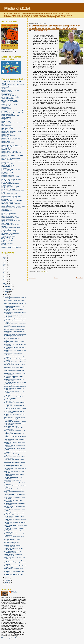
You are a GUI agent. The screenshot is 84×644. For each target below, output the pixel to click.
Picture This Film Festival (9, 213)
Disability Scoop (6, 150)
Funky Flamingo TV (7, 164)
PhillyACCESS (6, 212)
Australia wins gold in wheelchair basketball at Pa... (13, 481)
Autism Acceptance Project (9, 104)
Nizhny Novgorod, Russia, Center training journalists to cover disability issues (13, 207)
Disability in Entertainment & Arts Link (12, 155)
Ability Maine (5, 87)
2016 (5, 271)
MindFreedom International (9, 188)
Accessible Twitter (7, 92)
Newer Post (33, 278)
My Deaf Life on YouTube (9, 195)
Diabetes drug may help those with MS (14, 385)
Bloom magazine (6, 109)
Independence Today (7, 172)
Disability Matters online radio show (11, 140)
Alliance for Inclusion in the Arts (10, 97)
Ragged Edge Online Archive (10, 216)
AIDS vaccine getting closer (11, 426)
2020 (5, 264)
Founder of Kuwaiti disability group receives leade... (13, 354)
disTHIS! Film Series (7, 243)
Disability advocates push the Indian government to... (14, 400)
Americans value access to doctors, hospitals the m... (13, 466)
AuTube (4, 103)
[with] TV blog (5, 242)
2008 (5, 584)
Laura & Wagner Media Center (10, 177)
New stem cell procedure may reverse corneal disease (14, 380)
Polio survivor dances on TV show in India (15, 334)
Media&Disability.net (7, 185)
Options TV (5, 209)
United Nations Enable (8, 235)
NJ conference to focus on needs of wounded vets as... (13, 336)
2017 (5, 269)
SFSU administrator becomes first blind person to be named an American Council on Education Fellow (55, 27)
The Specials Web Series (9, 230)
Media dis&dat (17, 8)
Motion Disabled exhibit (8, 189)
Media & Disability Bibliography (10, 184)
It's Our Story (5, 174)
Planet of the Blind (7, 215)
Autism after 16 (6, 106)
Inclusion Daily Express (8, 171)
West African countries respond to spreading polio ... (13, 316)
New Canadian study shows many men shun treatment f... (14, 561)
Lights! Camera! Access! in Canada (11, 179)
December (8, 285)
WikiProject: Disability (8, 239)
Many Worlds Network (8, 181)
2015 (5, 273)
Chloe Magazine (6, 117)
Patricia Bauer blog (7, 211)
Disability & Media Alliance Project (11, 131)
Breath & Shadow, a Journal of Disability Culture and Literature (13, 114)
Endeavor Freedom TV (8, 160)
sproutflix (4, 244)
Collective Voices (6, 118)
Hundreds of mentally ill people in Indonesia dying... (13, 540)
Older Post (79, 278)
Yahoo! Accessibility (7, 240)
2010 (5, 281)
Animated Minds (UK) (7, 99)
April (6, 577)
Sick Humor (5, 222)
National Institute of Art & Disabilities (12, 201)
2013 (5, 276)
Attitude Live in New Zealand (10, 101)
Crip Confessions (6, 120)
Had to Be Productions (8, 165)
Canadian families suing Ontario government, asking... (13, 339)
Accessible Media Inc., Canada (10, 90)
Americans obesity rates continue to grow (15, 422)
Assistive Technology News (9, 100)
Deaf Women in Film (7, 128)
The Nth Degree (6, 229)
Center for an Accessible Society (11, 116)
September (8, 290)
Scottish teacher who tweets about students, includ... (13, 555)
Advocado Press (6, 94)
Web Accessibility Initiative (9, 236)
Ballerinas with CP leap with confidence (14, 515)
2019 (5, 266)
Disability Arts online (7, 133)
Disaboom (4, 157)
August (7, 291)
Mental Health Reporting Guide (10, 186)
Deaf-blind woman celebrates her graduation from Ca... (13, 552)
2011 (5, 280)
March (7, 579)
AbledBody (5, 89)
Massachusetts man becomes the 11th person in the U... (14, 532)
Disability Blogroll (6, 134)
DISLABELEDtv (6, 121)
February (7, 581)
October (7, 288)
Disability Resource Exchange (10, 145)
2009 (5, 283)
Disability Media (6, 141)
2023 (5, 259)
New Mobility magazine (8, 202)
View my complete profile (9, 638)
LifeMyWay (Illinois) (7, 178)
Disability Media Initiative (8, 143)
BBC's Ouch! (5, 107)
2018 (5, 267)
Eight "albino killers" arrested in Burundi (14, 417)
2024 (5, 257)
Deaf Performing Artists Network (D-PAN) (13, 127)
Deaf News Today (6, 126)
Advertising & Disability (8, 93)
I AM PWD (4, 168)
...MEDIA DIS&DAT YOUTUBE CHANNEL (13, 84)
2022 (5, 261)
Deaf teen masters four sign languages (14, 330)
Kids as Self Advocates (8, 175)
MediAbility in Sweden (8, 182)
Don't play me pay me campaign (11, 158)
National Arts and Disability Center (11, 196)
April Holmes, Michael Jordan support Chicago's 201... (14, 412)
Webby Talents (6, 237)
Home (56, 278)
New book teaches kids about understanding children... (12, 543)
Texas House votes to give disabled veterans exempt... (13, 397)
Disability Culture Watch (8, 135)
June (6, 294)
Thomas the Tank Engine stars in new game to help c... (14, 434)
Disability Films (6, 137)
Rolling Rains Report (7, 219)
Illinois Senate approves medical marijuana (15, 387)
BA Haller (14, 592)
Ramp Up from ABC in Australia (10, 218)
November (8, 286)
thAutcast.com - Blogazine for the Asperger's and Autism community (11, 247)
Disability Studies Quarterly (9, 151)
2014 (5, 274)
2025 (5, 255)
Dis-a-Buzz (5, 130)
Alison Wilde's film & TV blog (10, 96)
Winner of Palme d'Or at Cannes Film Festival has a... (14, 475)
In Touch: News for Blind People (10, 169)
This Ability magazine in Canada (11, 232)
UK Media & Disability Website (10, 233)
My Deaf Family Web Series (9, 194)
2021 (5, 262)
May (6, 296)
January (7, 582)
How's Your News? (7, 167)
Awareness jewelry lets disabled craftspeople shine (13, 546)
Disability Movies (6, 144)
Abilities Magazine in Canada (10, 86)
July (6, 293)
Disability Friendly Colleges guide (11, 138)
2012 (5, 278)
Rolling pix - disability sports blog (11, 220)
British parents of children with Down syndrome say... (14, 575)
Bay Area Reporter (41, 30)
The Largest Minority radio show (11, 228)
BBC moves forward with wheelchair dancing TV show (14, 377)
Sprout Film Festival (7, 223)
